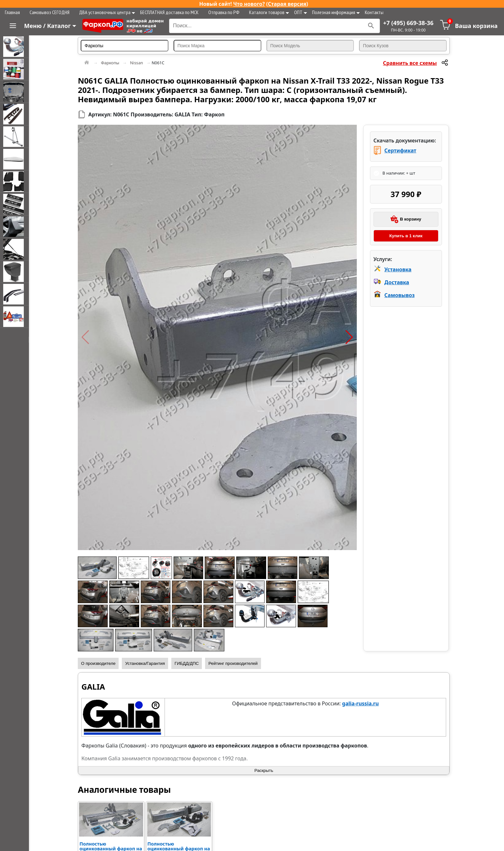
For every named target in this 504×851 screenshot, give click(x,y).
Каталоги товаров (269, 12)
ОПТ (301, 12)
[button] (91, 337)
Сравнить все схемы (410, 63)
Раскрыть (266, 770)
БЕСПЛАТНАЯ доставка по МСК (169, 12)
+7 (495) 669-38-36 (408, 23)
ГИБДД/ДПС (192, 663)
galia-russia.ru (363, 703)
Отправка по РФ (224, 12)
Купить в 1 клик (406, 236)
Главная (12, 12)
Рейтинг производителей (238, 663)
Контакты (374, 12)
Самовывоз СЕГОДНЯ (50, 12)
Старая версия (287, 4)
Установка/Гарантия (150, 663)
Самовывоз (401, 295)
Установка (399, 269)
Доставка (398, 282)
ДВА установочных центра (107, 12)
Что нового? (249, 4)
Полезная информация (336, 12)
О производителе (104, 663)
